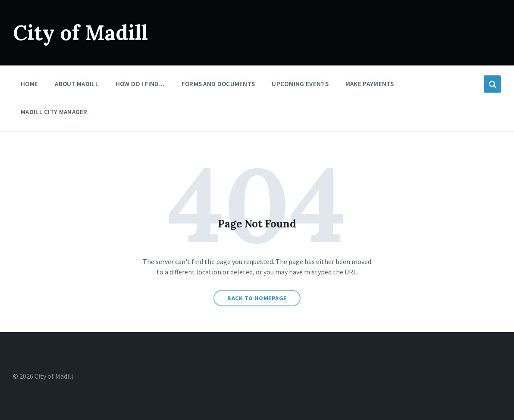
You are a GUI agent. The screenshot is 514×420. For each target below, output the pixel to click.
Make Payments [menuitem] (370, 84)
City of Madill (80, 33)
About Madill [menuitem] (77, 84)
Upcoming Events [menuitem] (300, 84)
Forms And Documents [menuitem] (218, 84)
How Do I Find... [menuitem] (140, 84)
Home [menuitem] (29, 84)
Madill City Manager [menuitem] (54, 112)
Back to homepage (257, 298)
